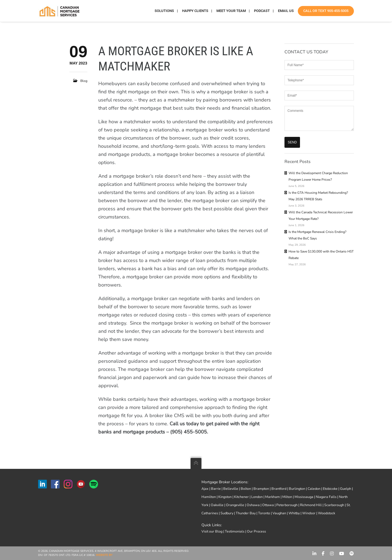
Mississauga (304, 497)
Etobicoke (330, 489)
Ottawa (268, 505)
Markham (272, 497)
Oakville (217, 505)
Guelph (346, 489)
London (257, 497)
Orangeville (235, 505)
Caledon (314, 489)
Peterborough (287, 505)
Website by (104, 555)
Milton (287, 497)
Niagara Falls (326, 497)
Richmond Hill (311, 505)
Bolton (246, 489)
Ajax (205, 489)
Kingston (225, 497)
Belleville (231, 489)
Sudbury (227, 513)
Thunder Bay (246, 513)
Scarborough (334, 505)
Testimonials (235, 531)
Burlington (297, 489)
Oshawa (253, 505)
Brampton (261, 489)
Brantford (279, 489)
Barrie (216, 489)
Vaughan (279, 513)
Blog (84, 81)
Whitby (294, 513)
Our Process (256, 531)
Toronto (264, 513)
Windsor (309, 513)
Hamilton (209, 497)
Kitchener (241, 497)
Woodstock (327, 513)
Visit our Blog (212, 531)
